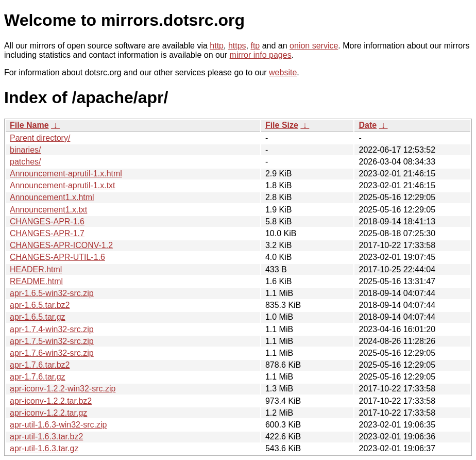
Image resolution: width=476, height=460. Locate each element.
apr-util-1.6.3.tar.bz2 (46, 437)
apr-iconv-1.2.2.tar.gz (48, 413)
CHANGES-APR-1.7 (47, 233)
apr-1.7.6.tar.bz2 (40, 365)
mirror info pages (261, 55)
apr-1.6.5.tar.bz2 (40, 305)
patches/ (25, 162)
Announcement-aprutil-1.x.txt (63, 185)
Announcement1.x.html (52, 197)
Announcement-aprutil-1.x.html (66, 174)
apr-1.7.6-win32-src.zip (52, 353)
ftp (255, 46)
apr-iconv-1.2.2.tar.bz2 (51, 401)
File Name (29, 125)
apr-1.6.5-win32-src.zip (52, 293)
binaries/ (25, 150)
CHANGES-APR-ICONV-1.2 (61, 245)
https (237, 46)
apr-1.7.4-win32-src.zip (52, 329)
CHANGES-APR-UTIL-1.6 (57, 257)
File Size (282, 125)
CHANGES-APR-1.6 (47, 221)
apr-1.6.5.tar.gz (38, 317)
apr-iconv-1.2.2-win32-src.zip (63, 389)
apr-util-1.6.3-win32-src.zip (58, 425)
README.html (36, 281)
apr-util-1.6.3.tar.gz (44, 448)
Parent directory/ (40, 138)
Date (368, 125)
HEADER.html (36, 269)
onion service (314, 46)
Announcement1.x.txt (48, 210)
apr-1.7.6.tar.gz (38, 377)
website (283, 72)
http (217, 46)
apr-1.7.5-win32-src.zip (52, 341)
